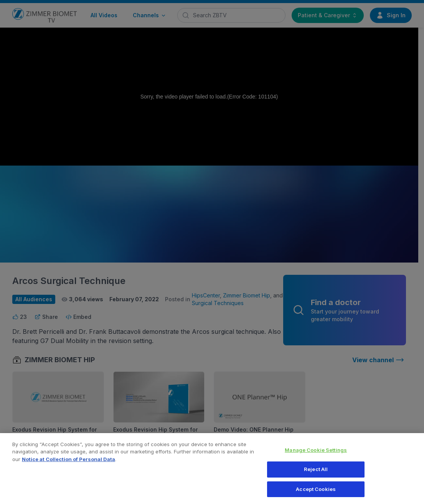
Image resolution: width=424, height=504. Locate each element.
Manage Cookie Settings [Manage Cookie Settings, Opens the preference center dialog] (316, 454)
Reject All (316, 473)
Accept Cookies (316, 493)
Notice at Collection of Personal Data (68, 463)
